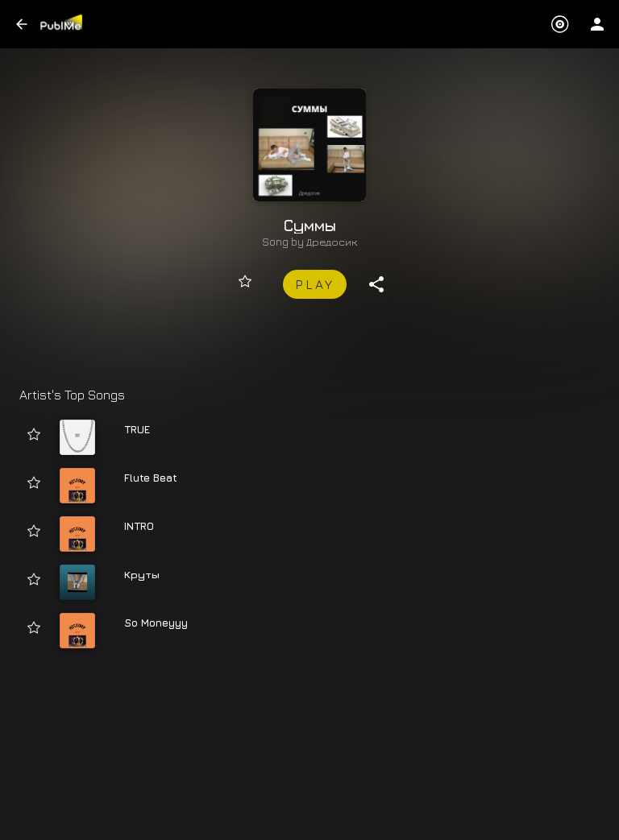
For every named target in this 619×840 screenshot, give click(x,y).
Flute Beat (151, 478)
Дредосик (332, 242)
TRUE (137, 429)
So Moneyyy (156, 623)
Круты (142, 574)
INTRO (139, 526)
